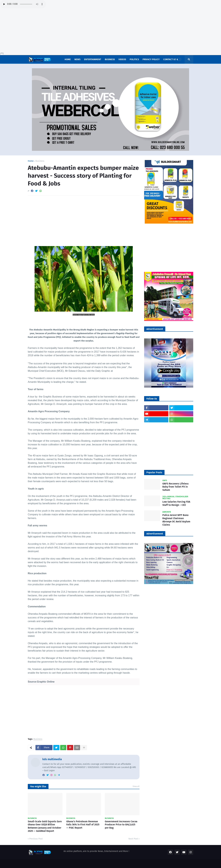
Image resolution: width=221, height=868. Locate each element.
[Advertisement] (92, 31)
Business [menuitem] (110, 59)
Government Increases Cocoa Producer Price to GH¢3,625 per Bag (121, 825)
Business (40, 161)
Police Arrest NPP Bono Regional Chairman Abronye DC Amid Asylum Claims (176, 520)
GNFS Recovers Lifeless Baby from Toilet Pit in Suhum (175, 487)
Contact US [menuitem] (170, 59)
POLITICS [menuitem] (134, 59)
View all (136, 786)
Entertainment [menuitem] (93, 59)
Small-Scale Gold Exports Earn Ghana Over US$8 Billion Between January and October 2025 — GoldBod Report (45, 826)
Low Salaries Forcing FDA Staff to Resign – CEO (176, 503)
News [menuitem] (77, 59)
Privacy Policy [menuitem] (151, 59)
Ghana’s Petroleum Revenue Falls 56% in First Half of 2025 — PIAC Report (83, 825)
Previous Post (36, 839)
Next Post (133, 839)
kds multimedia (52, 759)
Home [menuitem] (68, 59)
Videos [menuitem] (122, 59)
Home (31, 161)
